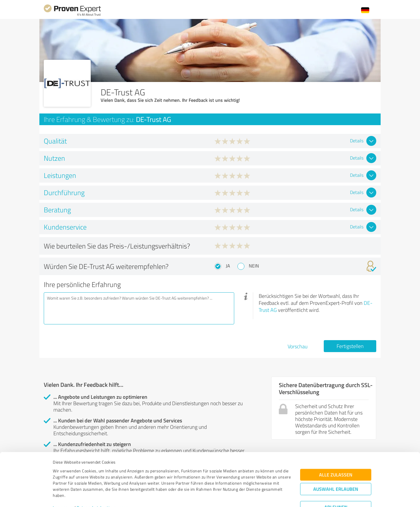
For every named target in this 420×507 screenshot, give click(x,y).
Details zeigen (251, 496)
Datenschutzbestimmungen (103, 480)
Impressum (63, 480)
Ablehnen (336, 479)
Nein (254, 266)
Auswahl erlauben (336, 461)
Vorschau (297, 346)
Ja (228, 266)
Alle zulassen (336, 447)
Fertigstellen (350, 346)
